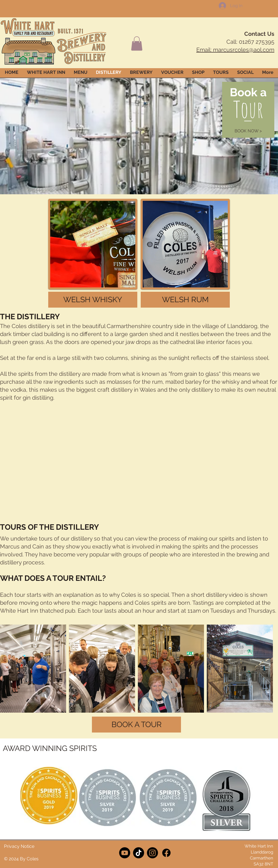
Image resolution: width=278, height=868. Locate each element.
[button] (137, 43)
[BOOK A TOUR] (136, 725)
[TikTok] (139, 853)
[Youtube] (125, 853)
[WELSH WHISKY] (93, 300)
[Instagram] (152, 853)
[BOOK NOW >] (248, 131)
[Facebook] (166, 853)
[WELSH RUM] (185, 300)
